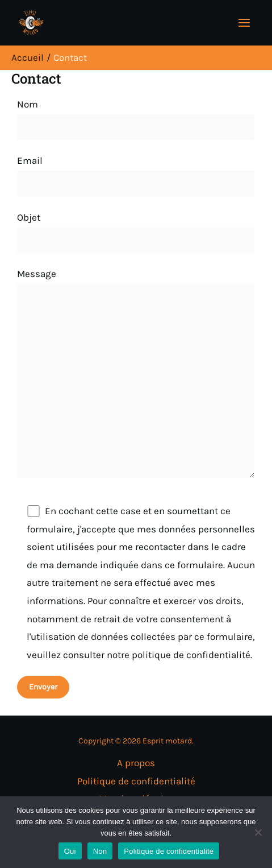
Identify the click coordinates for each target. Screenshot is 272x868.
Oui (70, 851)
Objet (136, 233)
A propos (136, 763)
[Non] (258, 832)
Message (136, 376)
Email (136, 176)
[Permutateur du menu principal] (245, 23)
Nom (136, 119)
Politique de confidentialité (136, 781)
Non (100, 851)
